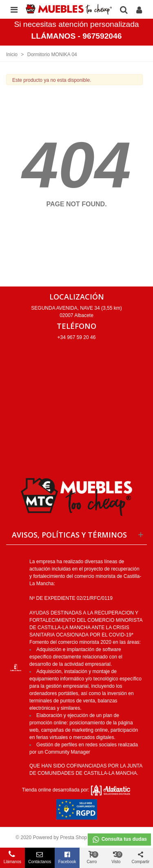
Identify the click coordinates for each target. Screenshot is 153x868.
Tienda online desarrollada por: (76, 790)
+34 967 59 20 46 (77, 337)
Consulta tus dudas (119, 840)
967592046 (102, 36)
